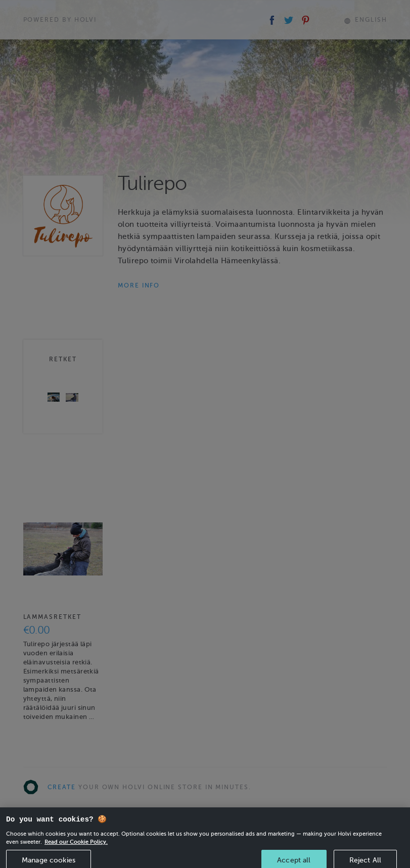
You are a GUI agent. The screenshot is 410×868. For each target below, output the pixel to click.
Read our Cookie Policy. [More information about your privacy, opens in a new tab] (76, 847)
